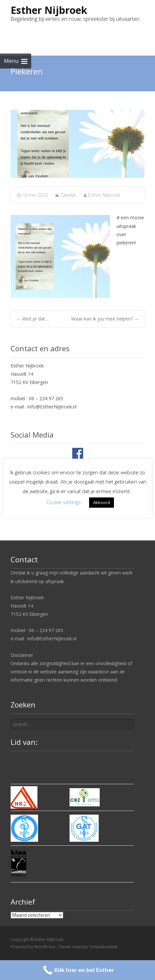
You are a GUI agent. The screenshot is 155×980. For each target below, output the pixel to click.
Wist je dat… (32, 319)
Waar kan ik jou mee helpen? (105, 319)
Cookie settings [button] (64, 502)
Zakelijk (68, 195)
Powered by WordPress (33, 947)
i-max (77, 947)
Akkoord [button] (102, 502)
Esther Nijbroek (104, 195)
